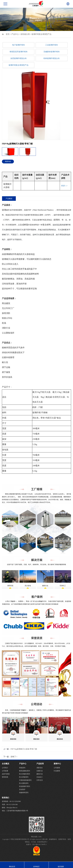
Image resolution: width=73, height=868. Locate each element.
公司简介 (5, 768)
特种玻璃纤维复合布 (52, 58)
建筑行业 (40, 774)
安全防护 (22, 789)
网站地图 (34, 837)
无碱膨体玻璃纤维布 (52, 52)
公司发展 (5, 771)
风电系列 (22, 768)
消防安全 (40, 768)
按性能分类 (25, 34)
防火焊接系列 (24, 777)
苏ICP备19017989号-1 (40, 844)
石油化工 (40, 777)
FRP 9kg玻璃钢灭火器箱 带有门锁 (24, 749)
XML (40, 837)
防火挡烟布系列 (25, 774)
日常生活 (40, 780)
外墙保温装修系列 (25, 780)
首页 (8, 34)
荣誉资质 (5, 777)
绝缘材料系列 (24, 793)
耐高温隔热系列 (25, 771)
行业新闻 (57, 771)
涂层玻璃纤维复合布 (19, 58)
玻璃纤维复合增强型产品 (42, 34)
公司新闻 (57, 768)
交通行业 (40, 771)
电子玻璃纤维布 (19, 45)
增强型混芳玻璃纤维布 (19, 52)
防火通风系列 (24, 783)
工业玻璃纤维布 (52, 45)
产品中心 (15, 34)
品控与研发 (6, 774)
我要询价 (8, 161)
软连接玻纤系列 (25, 786)
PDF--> (64, 186)
